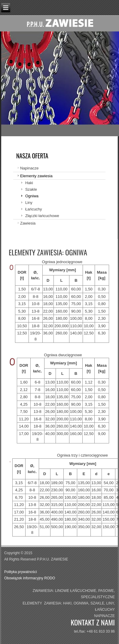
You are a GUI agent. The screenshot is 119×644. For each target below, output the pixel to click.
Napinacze (29, 168)
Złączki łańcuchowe (42, 216)
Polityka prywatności (21, 572)
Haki (29, 183)
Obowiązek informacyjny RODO (30, 578)
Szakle (31, 189)
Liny (29, 203)
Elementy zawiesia (36, 176)
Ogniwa (32, 196)
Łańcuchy (34, 209)
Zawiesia (28, 223)
